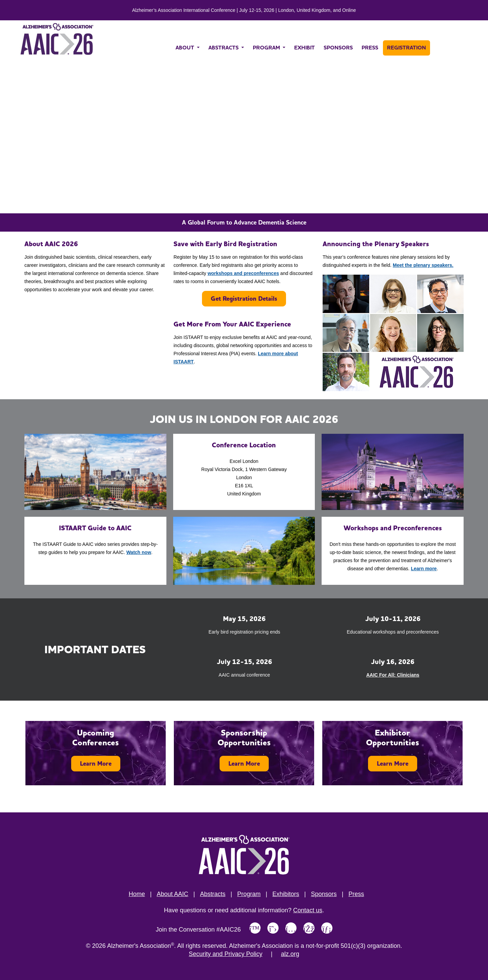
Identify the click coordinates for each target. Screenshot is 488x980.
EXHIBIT (304, 48)
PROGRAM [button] (267, 48)
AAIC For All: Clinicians (393, 675)
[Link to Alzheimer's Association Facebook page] (309, 928)
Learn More (96, 763)
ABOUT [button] (186, 48)
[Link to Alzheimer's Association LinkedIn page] (327, 928)
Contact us (308, 910)
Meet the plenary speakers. (423, 265)
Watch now (139, 552)
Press (356, 894)
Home (137, 894)
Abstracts (213, 894)
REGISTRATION (406, 48)
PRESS (370, 48)
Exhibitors (286, 894)
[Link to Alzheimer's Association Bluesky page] (255, 928)
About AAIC (172, 894)
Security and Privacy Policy (226, 954)
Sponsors (324, 894)
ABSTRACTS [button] (224, 48)
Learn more (424, 569)
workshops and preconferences (243, 273)
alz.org (290, 954)
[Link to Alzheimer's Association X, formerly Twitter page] (273, 928)
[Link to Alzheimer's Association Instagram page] (291, 928)
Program (249, 894)
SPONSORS (338, 48)
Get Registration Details (244, 299)
